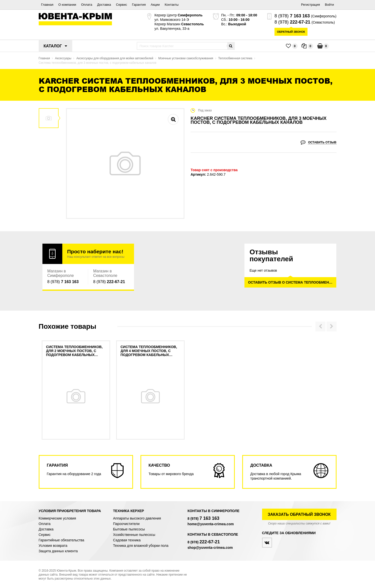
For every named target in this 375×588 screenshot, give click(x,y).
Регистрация (310, 5)
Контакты (172, 5)
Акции (155, 5)
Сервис (121, 5)
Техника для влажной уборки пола (141, 546)
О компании (67, 5)
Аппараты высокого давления (137, 518)
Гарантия (139, 5)
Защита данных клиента (58, 551)
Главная (47, 5)
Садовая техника (127, 540)
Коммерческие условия (57, 518)
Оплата (87, 5)
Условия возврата (53, 546)
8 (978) (292, 16)
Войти (329, 5)
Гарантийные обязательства (62, 540)
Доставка (104, 5)
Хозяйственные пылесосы (134, 535)
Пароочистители (126, 524)
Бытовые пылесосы (129, 529)
